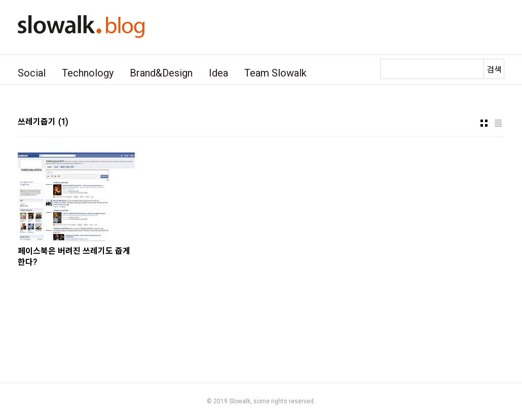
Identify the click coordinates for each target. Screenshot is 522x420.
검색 (494, 70)
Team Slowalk (275, 73)
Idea (218, 73)
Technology (88, 73)
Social (32, 73)
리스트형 (498, 123)
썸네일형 (484, 123)
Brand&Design (161, 73)
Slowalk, (240, 401)
